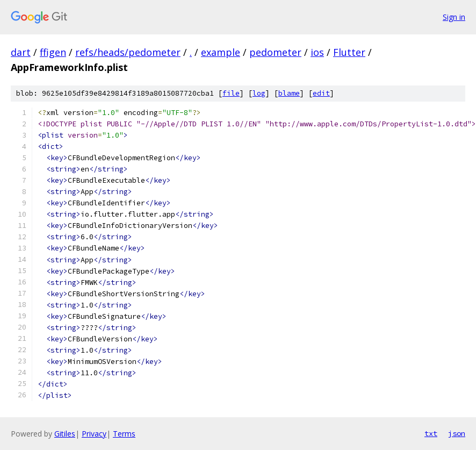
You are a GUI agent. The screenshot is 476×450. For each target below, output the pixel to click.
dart (21, 52)
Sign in (454, 17)
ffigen (53, 52)
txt (431, 433)
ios (317, 52)
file (231, 93)
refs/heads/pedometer (128, 52)
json (457, 433)
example (221, 52)
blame (289, 93)
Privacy (94, 434)
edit (321, 93)
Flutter (349, 52)
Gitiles (65, 434)
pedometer (275, 52)
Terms (124, 434)
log (259, 93)
